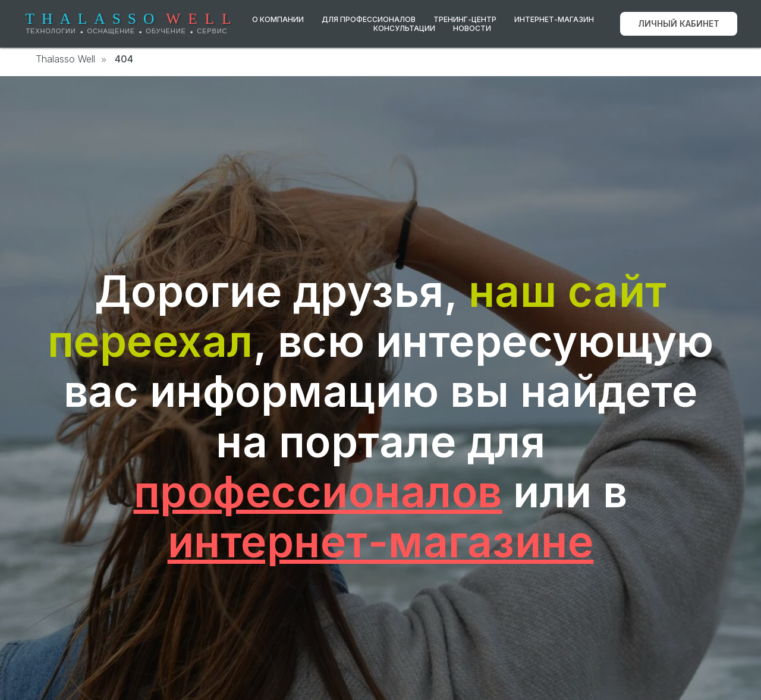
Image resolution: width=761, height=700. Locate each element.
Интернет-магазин (554, 19)
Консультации (404, 28)
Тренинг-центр (465, 19)
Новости (472, 28)
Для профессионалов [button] (369, 19)
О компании (278, 19)
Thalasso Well (65, 59)
